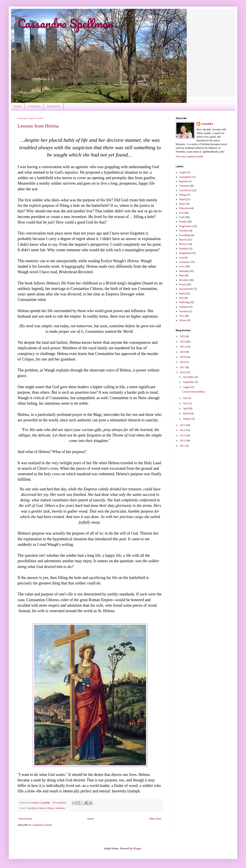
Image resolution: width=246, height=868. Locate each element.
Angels (183, 172)
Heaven (43, 808)
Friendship (185, 235)
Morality (184, 280)
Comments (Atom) (42, 825)
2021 (183, 347)
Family (183, 222)
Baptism (183, 181)
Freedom (184, 231)
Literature (34, 106)
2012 (183, 440)
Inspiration (53, 106)
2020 (183, 352)
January (187, 419)
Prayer (182, 284)
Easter (182, 204)
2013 (183, 435)
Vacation (184, 311)
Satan (182, 293)
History (51, 808)
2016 (183, 372)
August (187, 387)
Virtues (183, 320)
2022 (183, 342)
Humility (184, 249)
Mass (182, 275)
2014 (183, 430)
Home (18, 106)
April (186, 408)
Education (184, 208)
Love (182, 266)
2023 (183, 336)
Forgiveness (185, 226)
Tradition (184, 307)
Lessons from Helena (38, 126)
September (189, 382)
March (187, 413)
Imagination (185, 253)
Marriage (184, 271)
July (185, 398)
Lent (181, 258)
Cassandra (207, 124)
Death (182, 199)
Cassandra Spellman (65, 23)
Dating (183, 195)
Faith (182, 217)
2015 (183, 425)
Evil (181, 213)
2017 (183, 367)
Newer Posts (25, 819)
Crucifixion (32, 808)
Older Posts (155, 819)
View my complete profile (190, 156)
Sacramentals (186, 289)
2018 (183, 362)
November (189, 377)
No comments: (60, 802)
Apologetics (185, 177)
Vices (182, 316)
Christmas (184, 186)
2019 (183, 357)
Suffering (184, 302)
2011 (183, 446)
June (186, 403)
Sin (181, 298)
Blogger (137, 848)
